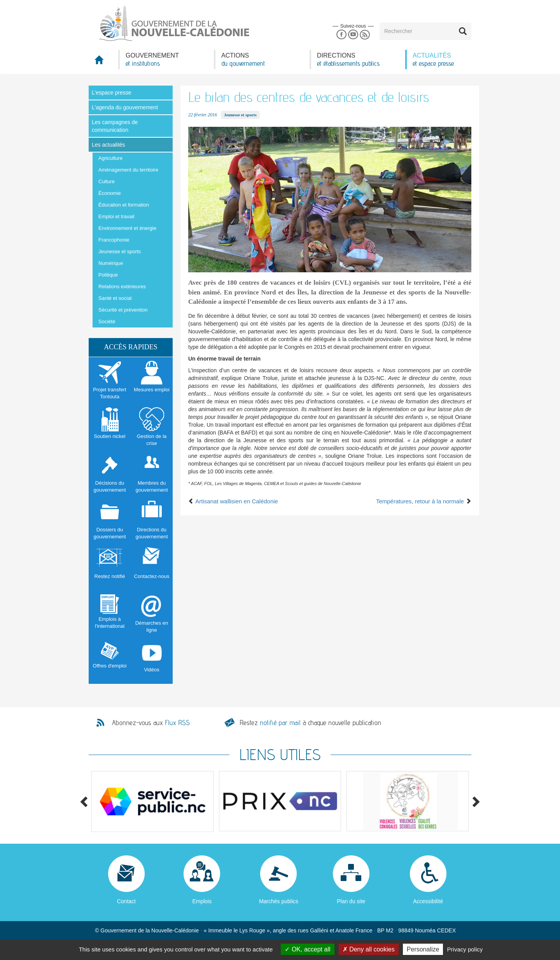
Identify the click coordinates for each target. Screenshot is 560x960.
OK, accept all (307, 949)
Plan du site (351, 901)
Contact (126, 901)
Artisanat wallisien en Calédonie (233, 501)
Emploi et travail (116, 216)
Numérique (111, 263)
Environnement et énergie (127, 228)
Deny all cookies (369, 949)
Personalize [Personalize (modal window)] (423, 949)
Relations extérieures (122, 286)
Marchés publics (279, 901)
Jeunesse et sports (120, 251)
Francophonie (114, 240)
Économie (110, 193)
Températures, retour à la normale (424, 501)
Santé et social (115, 298)
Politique (108, 275)
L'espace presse (112, 93)
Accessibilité (428, 901)
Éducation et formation (124, 205)
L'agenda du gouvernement (125, 107)
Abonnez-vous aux (151, 723)
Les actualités (108, 145)
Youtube (353, 35)
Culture (107, 181)
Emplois (202, 901)
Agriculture (110, 158)
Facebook (341, 35)
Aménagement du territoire (128, 170)
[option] (152, 801)
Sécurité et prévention (123, 310)
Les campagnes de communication (115, 126)
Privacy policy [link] (465, 949)
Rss (365, 35)
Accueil (103, 62)
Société (107, 321)
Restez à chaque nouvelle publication (310, 723)
